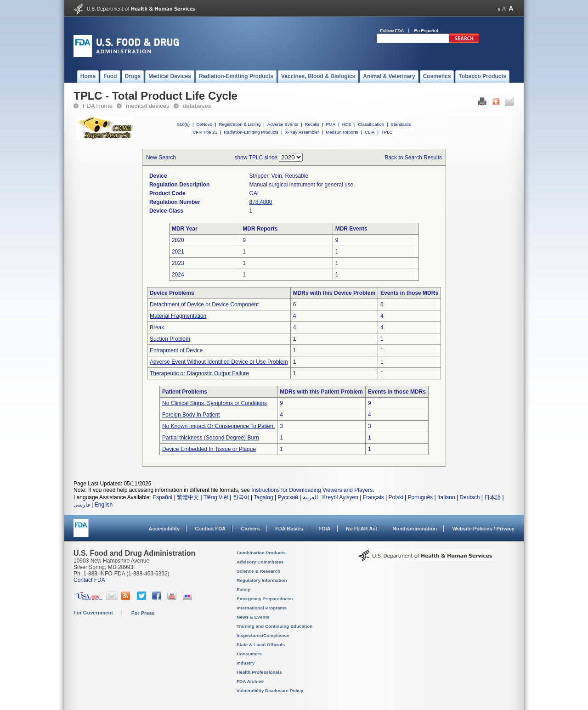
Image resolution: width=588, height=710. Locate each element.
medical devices (148, 106)
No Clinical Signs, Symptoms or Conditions (215, 403)
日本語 (492, 497)
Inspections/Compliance (263, 635)
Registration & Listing (240, 124)
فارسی (82, 505)
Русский (288, 497)
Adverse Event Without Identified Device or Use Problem (219, 362)
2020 (178, 240)
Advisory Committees (260, 562)
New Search (161, 158)
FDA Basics (289, 529)
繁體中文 (188, 497)
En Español (426, 31)
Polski (396, 497)
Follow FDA (392, 31)
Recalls (312, 124)
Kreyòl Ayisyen (340, 497)
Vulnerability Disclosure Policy (270, 690)
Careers (251, 529)
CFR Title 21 (205, 132)
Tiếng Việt (216, 497)
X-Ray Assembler (302, 132)
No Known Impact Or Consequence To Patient (218, 426)
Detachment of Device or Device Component (204, 304)
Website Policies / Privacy (483, 529)
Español (162, 497)
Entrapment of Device (176, 350)
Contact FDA (210, 529)
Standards (401, 124)
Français (373, 497)
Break (157, 327)
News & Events (253, 617)
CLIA (370, 132)
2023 (178, 263)
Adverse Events (283, 124)
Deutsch (469, 497)
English (104, 505)
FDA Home (98, 106)
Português (420, 497)
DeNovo (204, 124)
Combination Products (261, 553)
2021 (178, 252)
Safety (243, 589)
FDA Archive (250, 681)
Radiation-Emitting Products (251, 132)
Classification (371, 124)
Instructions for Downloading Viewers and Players (312, 490)
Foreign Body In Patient (191, 415)
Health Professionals (259, 672)
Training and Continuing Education (274, 626)
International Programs (262, 608)
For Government (93, 613)
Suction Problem (170, 339)
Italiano (446, 497)
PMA (331, 124)
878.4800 (260, 202)
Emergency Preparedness (265, 599)
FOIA (324, 529)
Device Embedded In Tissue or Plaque (209, 449)
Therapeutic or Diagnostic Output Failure (199, 373)
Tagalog (264, 497)
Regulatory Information (262, 580)
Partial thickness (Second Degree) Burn (211, 438)
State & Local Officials (261, 645)
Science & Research (258, 571)
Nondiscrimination (415, 529)
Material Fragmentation (178, 316)
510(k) (184, 124)
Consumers (249, 654)
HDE (347, 124)
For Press (143, 613)
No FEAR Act (362, 529)
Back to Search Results (413, 158)
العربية (310, 497)
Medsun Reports (342, 132)
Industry (246, 663)
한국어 (241, 497)
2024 (178, 275)
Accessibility (164, 529)
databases (197, 106)
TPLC (387, 132)
